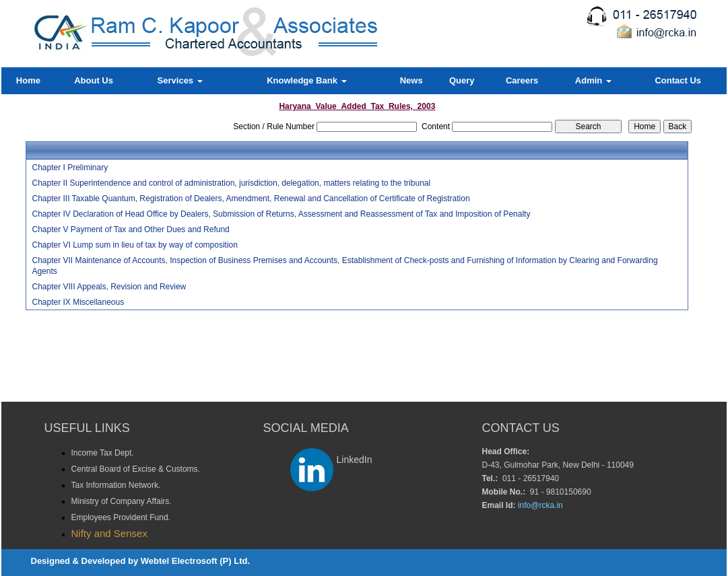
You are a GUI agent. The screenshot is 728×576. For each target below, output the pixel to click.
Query (462, 80)
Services (180, 80)
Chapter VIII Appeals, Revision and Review (109, 287)
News (411, 80)
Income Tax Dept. (103, 453)
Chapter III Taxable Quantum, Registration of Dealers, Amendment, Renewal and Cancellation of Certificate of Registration (251, 199)
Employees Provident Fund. (121, 517)
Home (28, 80)
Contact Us (678, 80)
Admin (593, 80)
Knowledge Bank (306, 80)
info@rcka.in (540, 505)
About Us (94, 80)
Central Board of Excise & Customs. (136, 469)
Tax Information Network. (116, 485)
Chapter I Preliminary (70, 168)
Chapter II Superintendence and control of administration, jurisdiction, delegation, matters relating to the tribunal (231, 183)
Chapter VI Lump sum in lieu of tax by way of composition (134, 245)
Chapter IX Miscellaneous (78, 302)
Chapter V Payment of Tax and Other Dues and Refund (130, 229)
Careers (522, 80)
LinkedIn (355, 460)
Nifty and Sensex (109, 533)
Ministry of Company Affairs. (122, 501)
